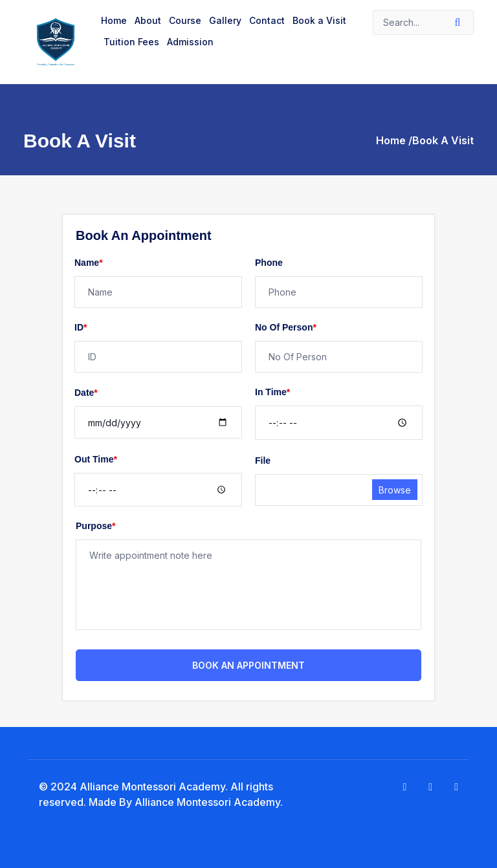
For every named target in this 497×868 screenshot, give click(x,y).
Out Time (96, 459)
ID (81, 327)
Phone (269, 263)
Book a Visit (319, 20)
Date (86, 393)
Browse (395, 490)
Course (185, 20)
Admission (190, 42)
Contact (267, 20)
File (263, 461)
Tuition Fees (131, 42)
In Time (272, 392)
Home (114, 20)
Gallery (225, 20)
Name (89, 263)
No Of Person (286, 327)
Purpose (95, 526)
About (148, 20)
